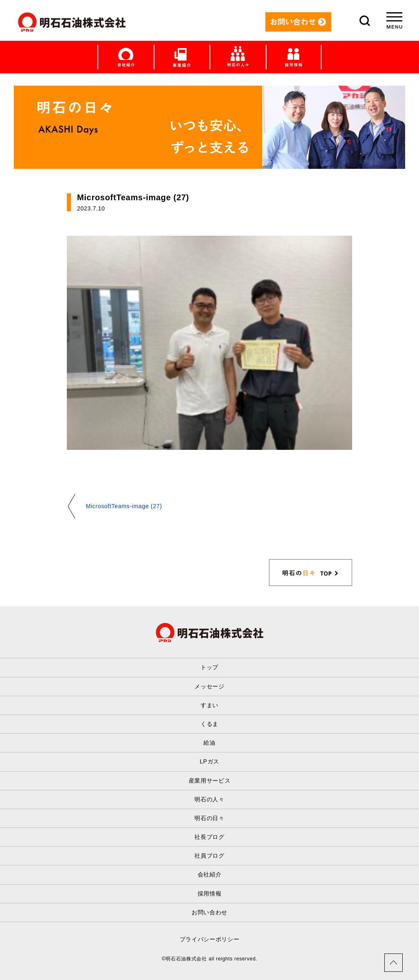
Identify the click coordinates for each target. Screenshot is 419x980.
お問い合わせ (209, 912)
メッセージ (209, 686)
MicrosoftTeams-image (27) (124, 506)
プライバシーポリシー (210, 939)
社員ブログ (209, 856)
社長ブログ (209, 837)
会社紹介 (210, 874)
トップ (209, 667)
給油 (209, 743)
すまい (209, 705)
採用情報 (210, 894)
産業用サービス (210, 781)
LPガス (209, 761)
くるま (209, 724)
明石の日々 (209, 818)
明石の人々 (209, 799)
